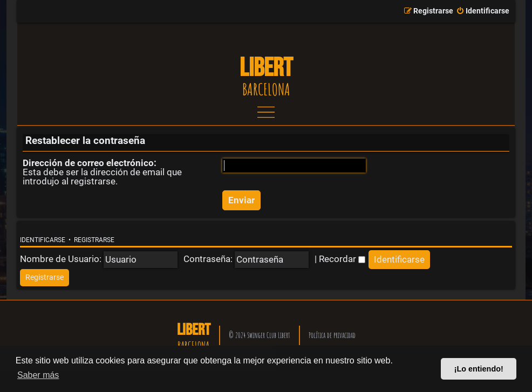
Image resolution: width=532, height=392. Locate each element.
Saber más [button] (38, 375)
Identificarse (43, 240)
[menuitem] (483, 11)
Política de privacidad (332, 335)
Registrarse (94, 240)
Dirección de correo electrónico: (90, 163)
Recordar (342, 259)
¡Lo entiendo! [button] (479, 369)
